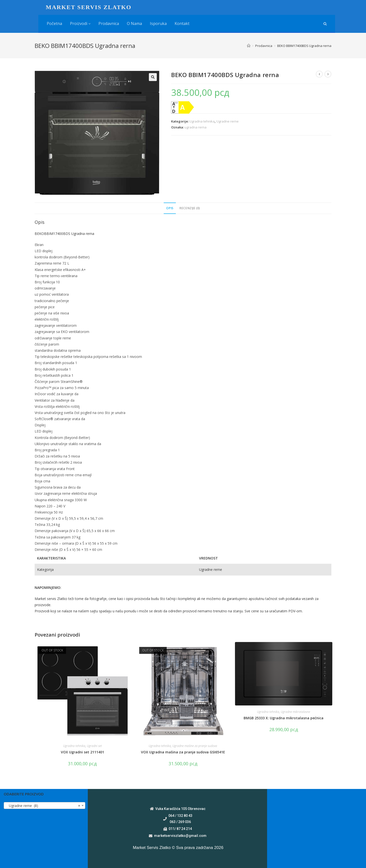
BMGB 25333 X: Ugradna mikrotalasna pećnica (284, 718)
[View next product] (328, 74)
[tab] (170, 208)
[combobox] (45, 806)
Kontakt (182, 23)
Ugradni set (94, 746)
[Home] (249, 46)
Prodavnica (109, 23)
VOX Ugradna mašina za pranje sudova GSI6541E (183, 752)
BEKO (39, 234)
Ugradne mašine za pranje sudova (195, 746)
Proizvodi (80, 23)
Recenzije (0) (190, 208)
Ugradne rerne (228, 121)
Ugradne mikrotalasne (295, 712)
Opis (170, 208)
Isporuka (158, 23)
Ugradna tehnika (202, 121)
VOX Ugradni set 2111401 (82, 752)
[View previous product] (319, 74)
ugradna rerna (195, 127)
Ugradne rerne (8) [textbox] (43, 806)
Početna (54, 23)
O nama (134, 23)
